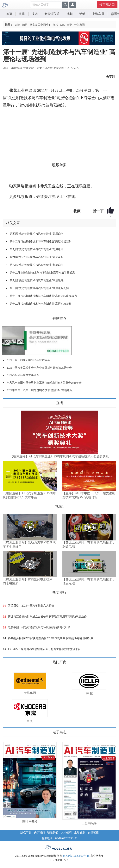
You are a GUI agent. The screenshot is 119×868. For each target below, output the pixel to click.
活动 (82, 14)
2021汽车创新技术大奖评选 (23, 375)
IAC (63, 25)
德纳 (25, 25)
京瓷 (69, 25)
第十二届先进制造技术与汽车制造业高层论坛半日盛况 (42, 273)
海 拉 (89, 693)
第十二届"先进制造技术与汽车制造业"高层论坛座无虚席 (43, 296)
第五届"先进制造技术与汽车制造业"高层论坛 (37, 234)
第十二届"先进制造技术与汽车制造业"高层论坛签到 (41, 242)
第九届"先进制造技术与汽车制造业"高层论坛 (37, 249)
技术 (35, 14)
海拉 (56, 25)
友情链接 (93, 833)
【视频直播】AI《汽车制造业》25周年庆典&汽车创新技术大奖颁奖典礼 (59, 456)
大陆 (17, 25)
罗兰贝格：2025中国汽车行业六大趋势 (31, 606)
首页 (9, 14)
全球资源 (80, 833)
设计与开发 (30, 822)
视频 (70, 14)
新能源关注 (52, 14)
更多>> (7, 402)
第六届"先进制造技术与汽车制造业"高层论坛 (37, 257)
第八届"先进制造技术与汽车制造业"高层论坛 (37, 265)
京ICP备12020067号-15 (76, 856)
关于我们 (39, 833)
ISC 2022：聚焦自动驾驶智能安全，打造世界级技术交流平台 (44, 649)
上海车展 (98, 14)
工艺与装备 (89, 823)
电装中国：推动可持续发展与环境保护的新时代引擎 (39, 627)
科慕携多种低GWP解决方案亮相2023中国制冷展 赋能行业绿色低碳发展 (51, 638)
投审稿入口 (107, 5)
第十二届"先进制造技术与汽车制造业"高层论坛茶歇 (41, 304)
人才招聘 (66, 833)
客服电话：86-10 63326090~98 (59, 838)
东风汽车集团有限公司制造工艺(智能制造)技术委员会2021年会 (44, 383)
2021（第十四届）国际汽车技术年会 (28, 360)
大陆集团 (30, 693)
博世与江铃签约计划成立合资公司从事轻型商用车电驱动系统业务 (47, 617)
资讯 (22, 14)
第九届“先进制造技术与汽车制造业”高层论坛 (37, 280)
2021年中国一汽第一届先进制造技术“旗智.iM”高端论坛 (40, 390)
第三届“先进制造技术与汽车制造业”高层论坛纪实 (39, 288)
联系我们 (53, 833)
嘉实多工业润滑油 (40, 25)
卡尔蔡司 (79, 25)
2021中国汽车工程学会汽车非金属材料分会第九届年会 (39, 368)
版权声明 (26, 833)
